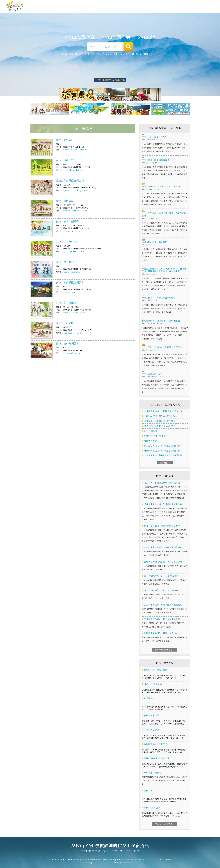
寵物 (71, 54)
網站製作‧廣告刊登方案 (187, 3)
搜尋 (129, 47)
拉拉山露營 (117, 9)
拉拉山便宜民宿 (112, 54)
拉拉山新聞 (178, 11)
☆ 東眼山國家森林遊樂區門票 (110, 80)
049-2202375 (152, 862)
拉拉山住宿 (101, 9)
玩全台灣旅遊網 (159, 3)
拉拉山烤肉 (100, 54)
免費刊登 (171, 3)
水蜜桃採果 (144, 54)
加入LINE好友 (166, 862)
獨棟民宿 (135, 54)
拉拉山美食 (147, 10)
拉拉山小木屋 (89, 54)
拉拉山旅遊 (132, 9)
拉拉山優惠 (163, 10)
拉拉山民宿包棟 (125, 54)
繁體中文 (206, 3)
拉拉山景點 (194, 11)
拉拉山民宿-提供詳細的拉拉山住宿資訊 (15, 6)
